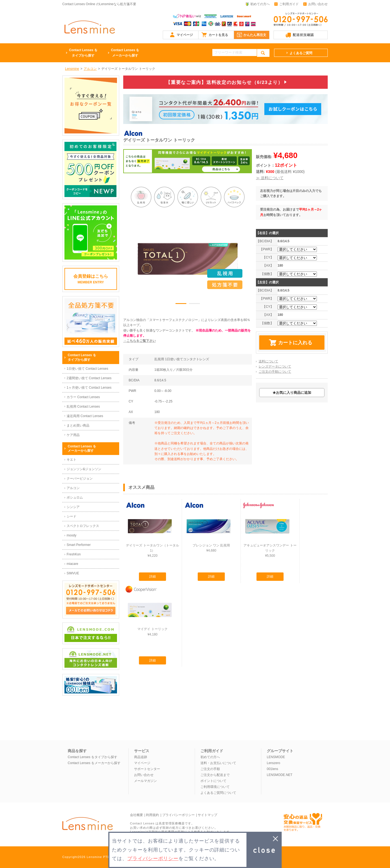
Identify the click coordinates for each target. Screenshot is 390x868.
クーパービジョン (80, 479)
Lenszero (273, 763)
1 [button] (181, 304)
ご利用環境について (215, 787)
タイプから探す (83, 52)
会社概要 (136, 815)
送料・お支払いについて (218, 763)
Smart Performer (79, 545)
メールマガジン (145, 781)
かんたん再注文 (255, 35)
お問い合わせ (318, 4)
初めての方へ (260, 4)
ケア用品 (73, 435)
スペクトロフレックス (83, 526)
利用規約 (152, 815)
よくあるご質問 (301, 53)
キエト (71, 460)
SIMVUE (73, 573)
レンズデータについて (275, 366)
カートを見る (218, 35)
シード (71, 516)
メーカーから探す (125, 52)
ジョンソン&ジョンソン (84, 469)
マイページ (185, 35)
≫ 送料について (270, 178)
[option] (188, 259)
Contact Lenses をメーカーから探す (94, 763)
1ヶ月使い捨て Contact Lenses (89, 388)
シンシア (73, 507)
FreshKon (74, 554)
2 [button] (194, 304)
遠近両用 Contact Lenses (85, 416)
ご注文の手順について (275, 372)
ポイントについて (213, 781)
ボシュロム (75, 497)
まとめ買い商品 (78, 425)
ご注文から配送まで (215, 775)
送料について (268, 361)
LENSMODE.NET (280, 775)
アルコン (73, 488)
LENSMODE (276, 757)
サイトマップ (207, 815)
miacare (72, 564)
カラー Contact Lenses (83, 397)
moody (71, 535)
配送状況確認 (303, 35)
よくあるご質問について (218, 793)
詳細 (152, 577)
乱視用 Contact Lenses (83, 407)
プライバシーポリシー (178, 815)
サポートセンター (147, 769)
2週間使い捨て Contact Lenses (89, 378)
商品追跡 (141, 757)
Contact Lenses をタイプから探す (92, 757)
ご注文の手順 (210, 769)
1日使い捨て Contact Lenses (87, 369)
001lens (272, 769)
